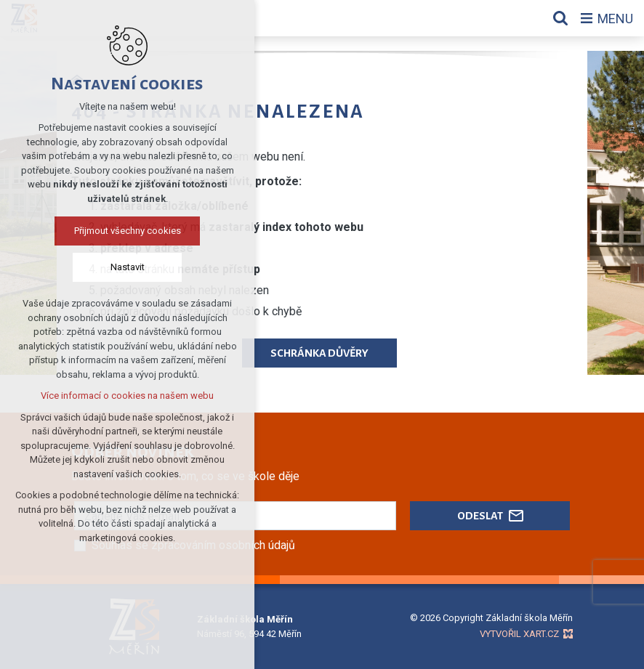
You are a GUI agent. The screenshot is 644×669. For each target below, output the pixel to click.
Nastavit (128, 267)
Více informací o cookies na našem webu (127, 396)
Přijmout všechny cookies (128, 231)
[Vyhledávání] (560, 18)
